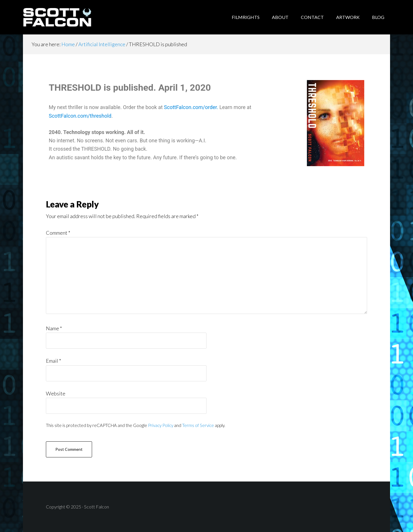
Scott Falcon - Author (69, 17)
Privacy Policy (161, 425)
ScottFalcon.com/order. (191, 107)
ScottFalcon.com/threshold (80, 116)
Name (54, 328)
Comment (58, 233)
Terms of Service (198, 425)
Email (53, 361)
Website (56, 393)
